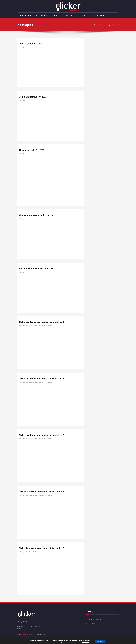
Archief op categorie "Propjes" (109, 25)
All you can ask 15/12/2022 (33, 150)
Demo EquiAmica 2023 (30, 43)
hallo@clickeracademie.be (28, 635)
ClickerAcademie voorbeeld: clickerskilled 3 (41, 491)
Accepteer (100, 641)
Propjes (23, 47)
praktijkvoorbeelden (45, 326)
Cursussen (56, 15)
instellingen (85, 642)
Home (96, 25)
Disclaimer (92, 624)
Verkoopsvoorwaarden (96, 619)
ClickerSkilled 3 (34, 495)
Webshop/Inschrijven (84, 15)
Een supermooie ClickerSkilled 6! (36, 268)
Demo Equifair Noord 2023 (33, 97)
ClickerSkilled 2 (34, 326)
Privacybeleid (93, 628)
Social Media (69, 15)
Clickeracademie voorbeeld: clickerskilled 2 (41, 322)
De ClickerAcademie (42, 15)
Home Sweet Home (26, 15)
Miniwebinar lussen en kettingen (36, 215)
